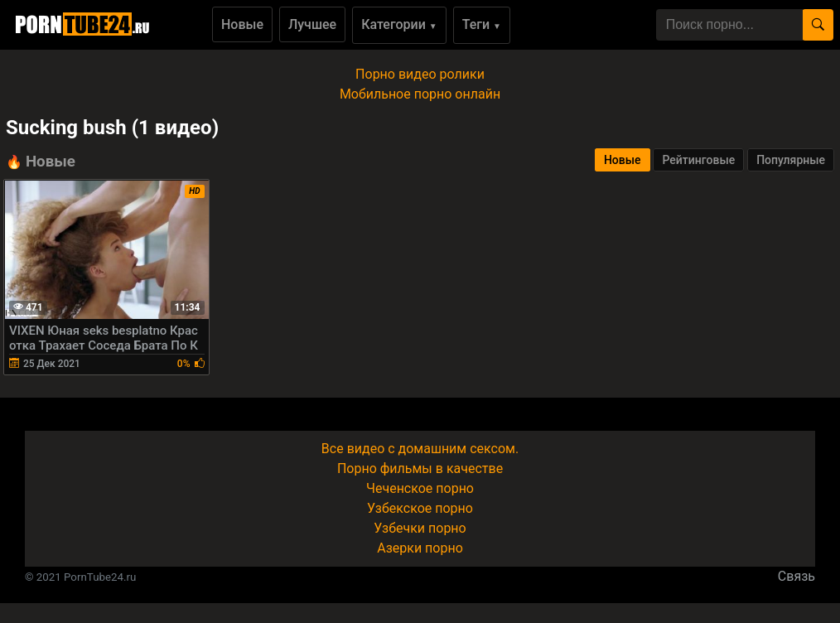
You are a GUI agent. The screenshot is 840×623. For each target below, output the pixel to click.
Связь (797, 576)
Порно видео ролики (420, 74)
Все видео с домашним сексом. (420, 449)
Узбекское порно (420, 508)
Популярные (791, 160)
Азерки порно (420, 548)
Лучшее (312, 24)
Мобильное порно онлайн (420, 94)
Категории (399, 24)
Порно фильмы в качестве (420, 468)
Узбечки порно (420, 528)
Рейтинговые (698, 160)
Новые (242, 24)
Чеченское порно (420, 488)
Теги (482, 24)
